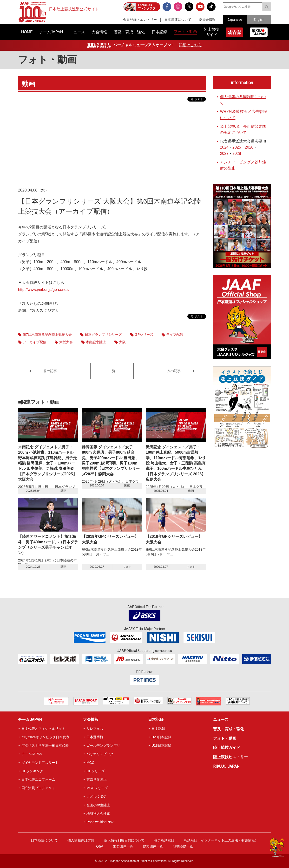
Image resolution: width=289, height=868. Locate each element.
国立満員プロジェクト (38, 788)
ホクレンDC (96, 796)
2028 (237, 154)
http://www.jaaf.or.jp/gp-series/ (44, 290)
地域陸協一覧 (183, 846)
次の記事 (174, 371)
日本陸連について (178, 20)
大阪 (122, 342)
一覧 (112, 371)
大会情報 (91, 720)
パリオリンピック (100, 754)
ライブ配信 (175, 335)
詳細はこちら (190, 45)
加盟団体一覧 (123, 846)
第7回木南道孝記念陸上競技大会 (47, 335)
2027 (224, 154)
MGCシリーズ (97, 788)
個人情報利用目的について (124, 840)
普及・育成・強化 (229, 729)
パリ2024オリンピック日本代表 (45, 737)
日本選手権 (95, 737)
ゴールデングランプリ (103, 745)
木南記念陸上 (96, 342)
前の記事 (50, 371)
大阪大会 (66, 342)
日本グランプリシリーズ (103, 335)
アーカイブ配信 (34, 342)
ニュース (221, 720)
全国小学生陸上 (98, 805)
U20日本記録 (161, 737)
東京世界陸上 (97, 779)
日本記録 (156, 720)
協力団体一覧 (153, 846)
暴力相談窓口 (164, 840)
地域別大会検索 (98, 813)
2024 (224, 147)
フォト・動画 (47, 60)
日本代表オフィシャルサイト (43, 729)
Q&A (100, 846)
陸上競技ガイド (227, 748)
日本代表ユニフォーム (38, 779)
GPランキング (32, 771)
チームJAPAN (30, 720)
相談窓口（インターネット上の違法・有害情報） (221, 840)
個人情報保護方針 (81, 840)
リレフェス (95, 729)
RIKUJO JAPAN (226, 766)
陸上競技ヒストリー (230, 757)
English (259, 20)
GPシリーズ (144, 335)
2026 (249, 147)
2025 (237, 147)
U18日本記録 (161, 745)
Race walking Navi (100, 822)
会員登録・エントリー (140, 20)
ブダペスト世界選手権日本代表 (45, 745)
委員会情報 (207, 20)
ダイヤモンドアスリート (40, 763)
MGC (90, 763)
